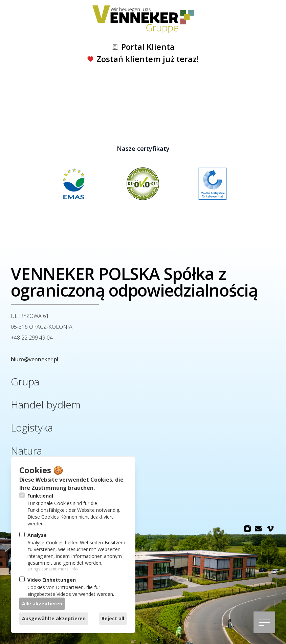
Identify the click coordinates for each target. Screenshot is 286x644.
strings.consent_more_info (53, 569)
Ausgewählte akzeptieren (54, 618)
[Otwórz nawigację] (264, 622)
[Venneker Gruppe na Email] (258, 529)
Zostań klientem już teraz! (143, 59)
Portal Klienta (143, 47)
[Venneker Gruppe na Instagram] (247, 529)
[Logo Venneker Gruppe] (143, 19)
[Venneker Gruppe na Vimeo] (270, 529)
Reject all (113, 618)
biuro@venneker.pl (35, 359)
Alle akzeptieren (42, 603)
